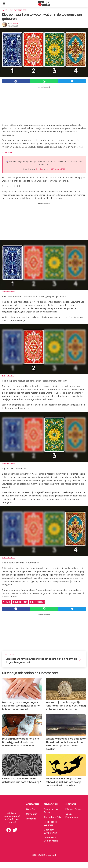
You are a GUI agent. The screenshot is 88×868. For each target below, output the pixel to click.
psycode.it (31, 819)
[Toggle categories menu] (4, 3)
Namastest (9, 152)
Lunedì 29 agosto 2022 (56, 169)
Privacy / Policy (73, 809)
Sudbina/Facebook (8, 292)
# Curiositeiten (20, 602)
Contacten (32, 814)
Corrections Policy (53, 817)
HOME (4, 10)
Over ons (31, 809)
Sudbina (39, 169)
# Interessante (37, 602)
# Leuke (6, 602)
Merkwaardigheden (19, 10)
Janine (15, 23)
